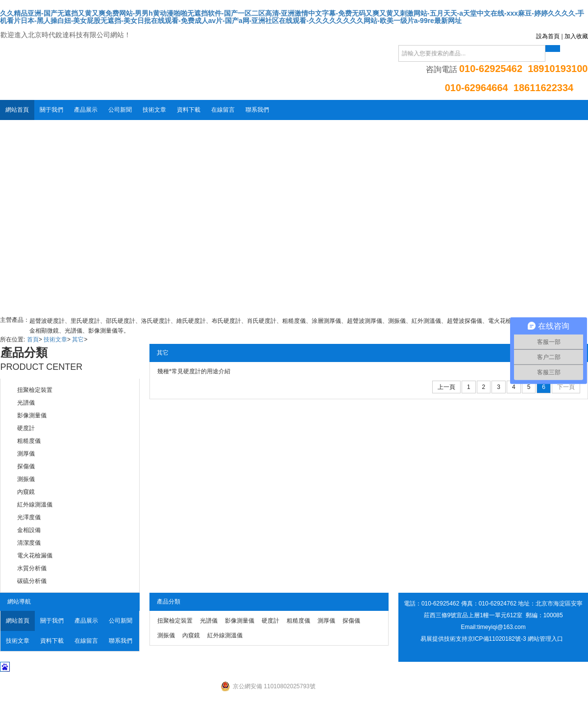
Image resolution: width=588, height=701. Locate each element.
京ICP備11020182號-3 (497, 639)
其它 (78, 339)
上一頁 (446, 387)
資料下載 (189, 110)
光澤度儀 (29, 517)
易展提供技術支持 (444, 639)
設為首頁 (548, 36)
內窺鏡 (26, 492)
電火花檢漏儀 (35, 556)
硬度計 (26, 428)
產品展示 (86, 110)
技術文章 (154, 110)
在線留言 (223, 110)
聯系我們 (257, 110)
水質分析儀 (32, 568)
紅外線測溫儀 (35, 505)
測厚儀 (26, 454)
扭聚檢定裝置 (35, 390)
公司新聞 (120, 110)
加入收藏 (576, 36)
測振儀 (26, 479)
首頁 (33, 339)
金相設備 (29, 530)
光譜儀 (26, 403)
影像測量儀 (32, 415)
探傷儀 (26, 466)
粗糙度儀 (29, 441)
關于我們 (51, 110)
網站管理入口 (545, 639)
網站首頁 (17, 110)
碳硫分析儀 (32, 581)
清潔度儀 (29, 543)
